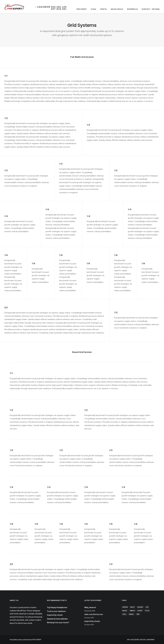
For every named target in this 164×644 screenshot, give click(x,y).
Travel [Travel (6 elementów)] (131, 614)
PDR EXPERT (82, 9)
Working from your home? (58, 623)
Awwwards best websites (57, 619)
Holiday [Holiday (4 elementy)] (140, 607)
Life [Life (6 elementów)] (147, 607)
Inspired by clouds (55, 615)
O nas (93, 9)
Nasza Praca (117, 9)
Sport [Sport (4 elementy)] (140, 611)
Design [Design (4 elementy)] (125, 607)
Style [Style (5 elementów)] (147, 611)
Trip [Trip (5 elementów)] (138, 614)
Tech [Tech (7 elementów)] (124, 614)
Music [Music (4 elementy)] (125, 611)
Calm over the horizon (94, 614)
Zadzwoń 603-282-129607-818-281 (51, 8)
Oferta (103, 9)
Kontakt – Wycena (151, 9)
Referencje (132, 9)
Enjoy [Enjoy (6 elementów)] (132, 607)
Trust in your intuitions (56, 611)
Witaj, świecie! (90, 607)
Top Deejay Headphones (57, 607)
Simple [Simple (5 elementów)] (132, 611)
